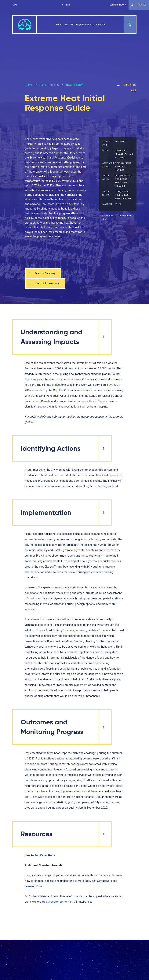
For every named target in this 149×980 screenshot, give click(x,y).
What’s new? (118, 5)
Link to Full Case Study (46, 284)
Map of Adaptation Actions (91, 25)
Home (14, 5)
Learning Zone (34, 887)
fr (130, 26)
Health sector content (56, 903)
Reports (69, 25)
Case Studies (49, 85)
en (130, 23)
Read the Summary (44, 273)
